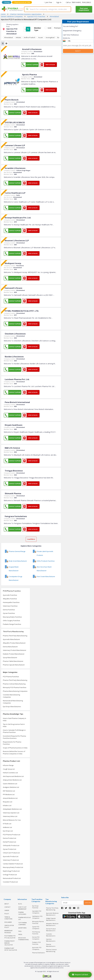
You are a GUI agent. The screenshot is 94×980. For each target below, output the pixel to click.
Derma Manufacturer (10, 647)
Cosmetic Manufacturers (51, 935)
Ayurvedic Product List (11, 856)
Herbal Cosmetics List (10, 773)
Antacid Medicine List (10, 798)
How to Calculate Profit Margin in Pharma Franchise (14, 731)
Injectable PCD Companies (37, 912)
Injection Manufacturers (51, 940)
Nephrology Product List (11, 871)
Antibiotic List (7, 827)
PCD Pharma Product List (12, 835)
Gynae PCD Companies (36, 928)
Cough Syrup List (9, 769)
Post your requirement (84, 9)
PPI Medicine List (9, 794)
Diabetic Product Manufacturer (14, 654)
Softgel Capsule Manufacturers (51, 919)
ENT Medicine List (9, 791)
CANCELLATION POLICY (9, 926)
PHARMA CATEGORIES (22, 913)
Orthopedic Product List (11, 845)
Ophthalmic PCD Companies (37, 917)
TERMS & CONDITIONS (8, 918)
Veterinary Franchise (10, 606)
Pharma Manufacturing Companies (15, 691)
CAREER (7, 910)
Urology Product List (10, 875)
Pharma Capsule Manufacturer (14, 665)
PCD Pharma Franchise (11, 677)
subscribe (88, 903)
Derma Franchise (9, 610)
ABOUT (7, 904)
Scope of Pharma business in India (15, 748)
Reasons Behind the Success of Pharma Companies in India (14, 753)
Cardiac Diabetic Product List (13, 864)
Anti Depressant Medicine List (13, 776)
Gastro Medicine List (10, 784)
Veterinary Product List (11, 860)
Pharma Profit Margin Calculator (10, 943)
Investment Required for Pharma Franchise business (14, 737)
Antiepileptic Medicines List (12, 809)
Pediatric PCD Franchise (36, 943)
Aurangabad (50, 37)
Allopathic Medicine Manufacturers (52, 925)
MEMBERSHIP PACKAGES (8, 932)
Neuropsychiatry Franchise (12, 617)
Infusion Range (8, 765)
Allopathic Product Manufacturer (14, 643)
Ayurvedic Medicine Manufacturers (52, 914)
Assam (41, 37)
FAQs (20, 931)
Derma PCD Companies (36, 938)
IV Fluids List (7, 824)
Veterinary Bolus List (10, 816)
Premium (57, 28)
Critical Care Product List (11, 853)
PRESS (20, 934)
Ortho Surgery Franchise (11, 621)
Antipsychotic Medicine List (12, 780)
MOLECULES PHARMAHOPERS (23, 939)
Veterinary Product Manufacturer (15, 650)
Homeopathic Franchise (11, 602)
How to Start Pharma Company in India (14, 719)
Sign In (59, 2)
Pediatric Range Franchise (12, 624)
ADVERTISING (22, 928)
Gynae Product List (10, 849)
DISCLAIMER (8, 922)
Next (78, 51)
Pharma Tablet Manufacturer (13, 661)
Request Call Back (80, 975)
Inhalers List (7, 805)
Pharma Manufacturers (51, 945)
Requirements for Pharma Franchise (12, 743)
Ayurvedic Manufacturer (11, 639)
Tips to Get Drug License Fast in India (14, 725)
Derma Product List (10, 838)
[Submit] (27, 9)
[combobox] (48, 9)
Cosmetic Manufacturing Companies (11, 696)
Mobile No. (67, 38)
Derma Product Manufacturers (51, 930)
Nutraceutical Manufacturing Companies (13, 702)
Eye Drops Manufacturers (12, 707)
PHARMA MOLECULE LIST (25, 918)
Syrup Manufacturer (10, 657)
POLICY (7, 914)
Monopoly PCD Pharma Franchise (15, 687)
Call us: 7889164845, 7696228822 (78, 2)
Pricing (7, 2)
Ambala (18, 37)
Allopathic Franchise (10, 599)
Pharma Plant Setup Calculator (11, 949)
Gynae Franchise (9, 613)
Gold (49, 28)
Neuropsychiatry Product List (13, 867)
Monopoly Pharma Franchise (38, 922)
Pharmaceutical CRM (22, 2)
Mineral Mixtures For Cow (12, 820)
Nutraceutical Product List (12, 878)
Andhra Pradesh (30, 37)
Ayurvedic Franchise (10, 595)
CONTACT (7, 907)
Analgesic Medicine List (11, 787)
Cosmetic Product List (10, 882)
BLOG (20, 904)
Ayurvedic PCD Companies (37, 948)
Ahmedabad (9, 37)
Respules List (8, 802)
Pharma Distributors (38, 953)
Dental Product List (9, 842)
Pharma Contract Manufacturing (14, 684)
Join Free (48, 2)
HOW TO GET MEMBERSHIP (22, 908)
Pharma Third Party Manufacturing (15, 636)
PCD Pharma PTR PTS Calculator (10, 937)
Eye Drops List (8, 831)
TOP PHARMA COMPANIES (22, 924)
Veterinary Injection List (11, 813)
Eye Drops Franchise (35, 907)
